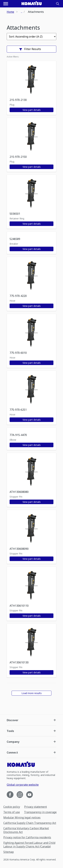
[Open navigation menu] (6, 4)
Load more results (32, 693)
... (22, 12)
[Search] (58, 4)
